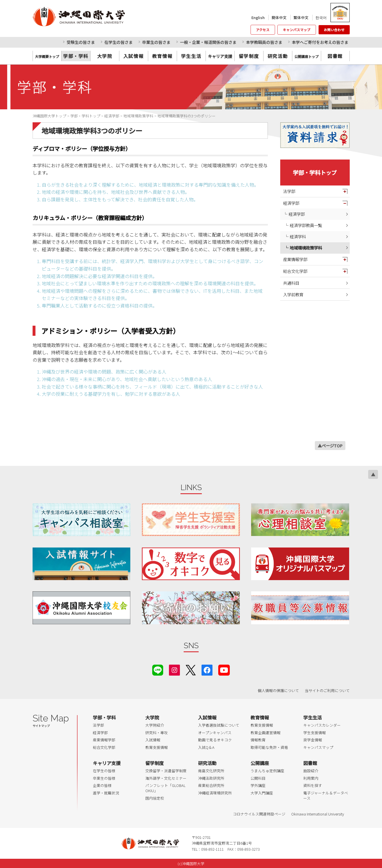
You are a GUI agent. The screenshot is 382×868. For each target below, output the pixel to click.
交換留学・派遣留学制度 (166, 771)
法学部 (289, 191)
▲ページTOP (330, 446)
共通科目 (291, 283)
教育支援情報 (157, 747)
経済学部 (291, 203)
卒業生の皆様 (104, 778)
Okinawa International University (318, 814)
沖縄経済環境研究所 (215, 793)
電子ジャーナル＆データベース (326, 795)
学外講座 (258, 785)
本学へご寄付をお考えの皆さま (320, 42)
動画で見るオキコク (215, 740)
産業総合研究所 (211, 785)
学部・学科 (76, 56)
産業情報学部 (295, 259)
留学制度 (249, 56)
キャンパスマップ (297, 30)
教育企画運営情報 (266, 733)
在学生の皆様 (104, 771)
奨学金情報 (313, 740)
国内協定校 (155, 798)
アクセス (263, 30)
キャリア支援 (107, 763)
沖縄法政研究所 (211, 778)
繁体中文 (301, 17)
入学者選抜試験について (219, 725)
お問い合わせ (334, 30)
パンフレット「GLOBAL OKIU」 (165, 788)
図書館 (335, 56)
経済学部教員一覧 (306, 225)
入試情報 (133, 56)
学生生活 (191, 56)
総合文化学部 (295, 271)
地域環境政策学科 (306, 248)
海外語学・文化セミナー (166, 778)
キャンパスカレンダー (322, 725)
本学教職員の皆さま (264, 42)
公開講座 (260, 763)
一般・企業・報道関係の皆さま (208, 42)
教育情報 (162, 56)
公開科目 (258, 778)
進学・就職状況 (106, 793)
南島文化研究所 (211, 771)
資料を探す (313, 785)
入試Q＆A (206, 747)
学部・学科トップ (315, 173)
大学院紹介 (155, 725)
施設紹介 (311, 771)
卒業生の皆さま (156, 42)
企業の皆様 (102, 785)
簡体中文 (279, 17)
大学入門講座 (262, 793)
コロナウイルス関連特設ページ (259, 814)
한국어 (321, 17)
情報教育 (258, 740)
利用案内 (311, 778)
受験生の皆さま (81, 42)
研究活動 (278, 56)
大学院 (105, 56)
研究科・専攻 (157, 733)
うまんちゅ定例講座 (267, 771)
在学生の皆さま (118, 42)
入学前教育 (293, 294)
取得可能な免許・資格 (269, 747)
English (258, 17)
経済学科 (298, 236)
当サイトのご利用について (327, 690)
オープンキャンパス (215, 733)
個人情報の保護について (278, 690)
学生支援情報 (315, 733)
